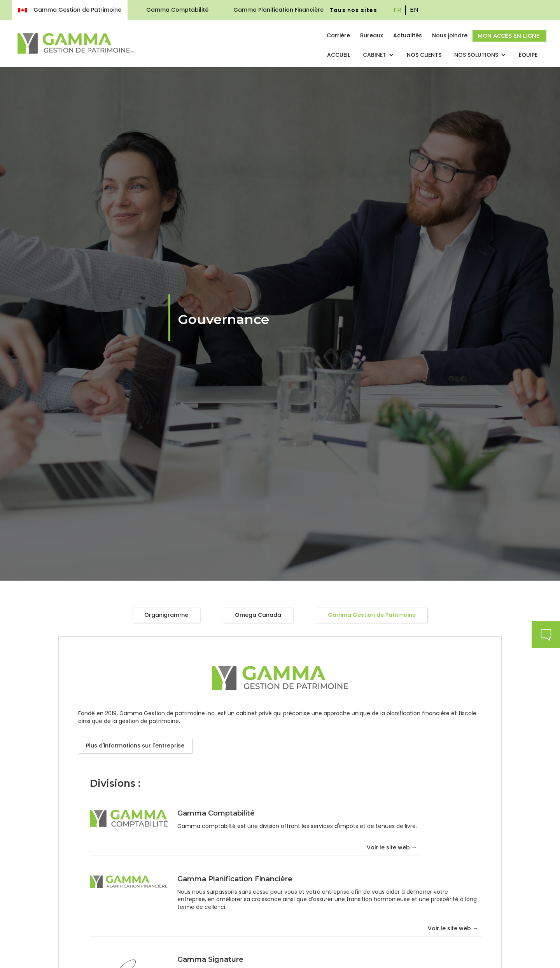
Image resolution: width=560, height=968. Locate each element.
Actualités (408, 35)
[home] (76, 43)
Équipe (528, 55)
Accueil (339, 55)
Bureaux (372, 35)
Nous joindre (450, 35)
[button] (378, 55)
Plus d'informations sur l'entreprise (135, 746)
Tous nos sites (353, 10)
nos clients (424, 55)
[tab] (166, 615)
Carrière (338, 35)
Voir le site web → (392, 848)
